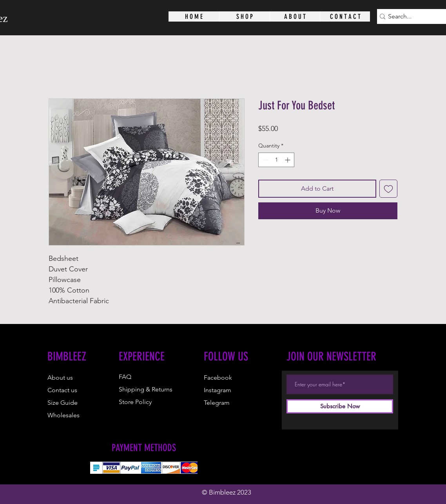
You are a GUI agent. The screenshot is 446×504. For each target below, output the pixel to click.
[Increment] (288, 160)
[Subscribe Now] (340, 406)
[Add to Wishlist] (388, 189)
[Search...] (415, 16)
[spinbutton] (276, 160)
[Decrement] (264, 160)
